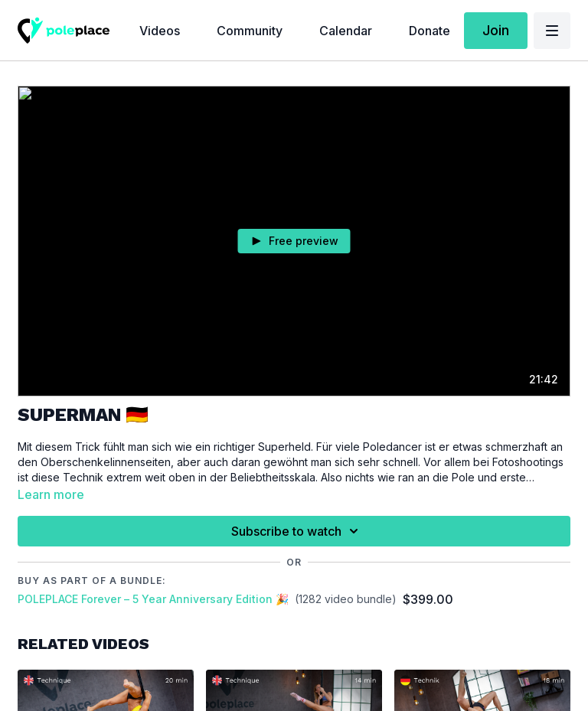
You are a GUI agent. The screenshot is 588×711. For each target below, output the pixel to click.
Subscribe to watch (297, 531)
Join (496, 30)
